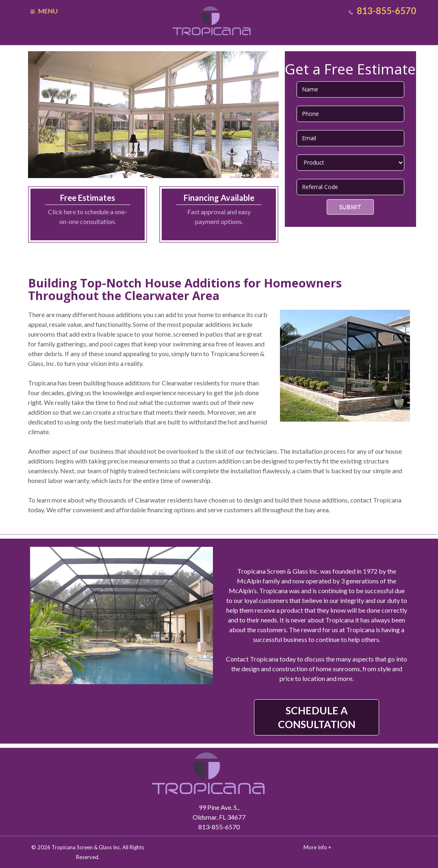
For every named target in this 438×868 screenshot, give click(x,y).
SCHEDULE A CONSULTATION (317, 717)
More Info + (317, 847)
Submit (350, 207)
